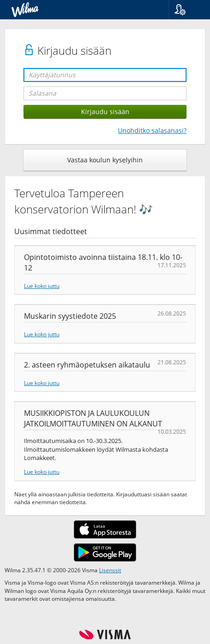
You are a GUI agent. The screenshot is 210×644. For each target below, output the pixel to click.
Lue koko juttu (42, 286)
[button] (186, 10)
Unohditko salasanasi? (152, 130)
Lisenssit (110, 570)
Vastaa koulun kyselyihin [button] (105, 160)
